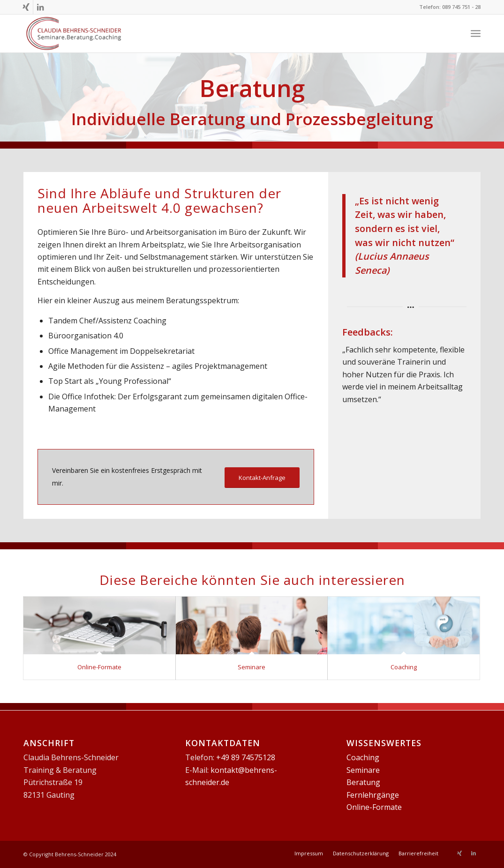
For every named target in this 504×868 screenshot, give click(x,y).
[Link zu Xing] (26, 7)
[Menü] (476, 34)
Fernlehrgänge (373, 795)
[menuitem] (309, 853)
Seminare (252, 667)
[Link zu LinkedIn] (40, 7)
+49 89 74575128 (246, 757)
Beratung (363, 782)
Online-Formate (99, 667)
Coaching (404, 667)
